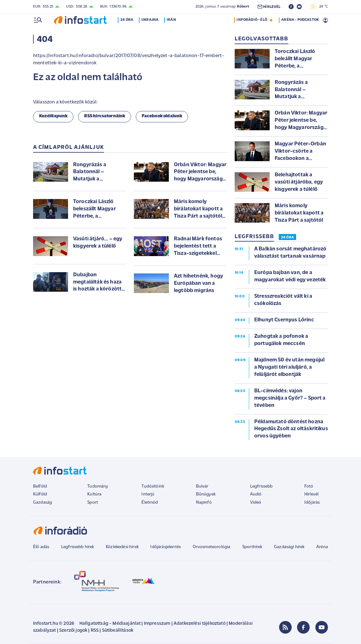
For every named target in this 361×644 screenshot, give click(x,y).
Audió (256, 494)
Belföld (40, 486)
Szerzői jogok (73, 631)
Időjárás (312, 503)
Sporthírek (252, 547)
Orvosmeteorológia (212, 547)
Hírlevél (311, 494)
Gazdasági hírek (289, 547)
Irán (173, 20)
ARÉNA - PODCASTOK (300, 20)
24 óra (128, 20)
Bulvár (202, 486)
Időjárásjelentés (166, 547)
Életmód (150, 503)
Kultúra (94, 494)
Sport (93, 503)
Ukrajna (151, 20)
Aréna (322, 547)
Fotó (309, 486)
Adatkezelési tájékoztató (200, 624)
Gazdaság (43, 503)
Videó (256, 503)
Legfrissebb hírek (78, 547)
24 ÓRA (287, 237)
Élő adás (41, 547)
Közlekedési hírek (122, 547)
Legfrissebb (261, 486)
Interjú (148, 494)
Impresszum (157, 624)
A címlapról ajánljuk (69, 147)
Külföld (40, 494)
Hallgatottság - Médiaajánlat (110, 624)
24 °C (319, 7)
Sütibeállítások (118, 631)
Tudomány (98, 486)
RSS (95, 631)
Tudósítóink (153, 486)
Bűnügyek (206, 494)
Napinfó (204, 503)
